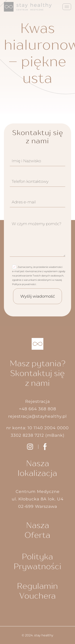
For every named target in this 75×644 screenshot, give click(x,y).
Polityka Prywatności (37, 561)
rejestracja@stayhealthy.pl (37, 416)
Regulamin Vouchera (37, 591)
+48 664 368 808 (37, 409)
